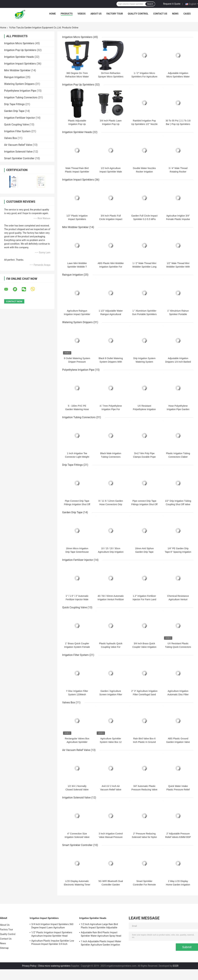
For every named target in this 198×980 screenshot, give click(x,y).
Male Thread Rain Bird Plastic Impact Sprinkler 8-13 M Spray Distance (77, 172)
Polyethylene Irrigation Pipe (20, 91)
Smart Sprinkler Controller (19, 158)
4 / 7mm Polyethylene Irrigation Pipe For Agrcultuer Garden (111, 409)
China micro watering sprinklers (54, 966)
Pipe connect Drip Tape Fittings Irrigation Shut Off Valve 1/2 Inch (144, 504)
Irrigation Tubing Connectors (21, 97)
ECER (176, 966)
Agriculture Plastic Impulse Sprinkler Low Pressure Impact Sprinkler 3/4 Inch (53, 942)
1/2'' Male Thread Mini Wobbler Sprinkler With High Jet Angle (178, 267)
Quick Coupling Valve (16, 125)
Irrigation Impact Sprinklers (20, 64)
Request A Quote (172, 4)
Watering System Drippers (19, 84)
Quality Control (138, 14)
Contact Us (160, 14)
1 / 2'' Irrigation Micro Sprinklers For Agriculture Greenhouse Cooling (144, 77)
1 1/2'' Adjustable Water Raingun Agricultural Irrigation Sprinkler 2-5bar (111, 314)
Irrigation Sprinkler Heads (19, 57)
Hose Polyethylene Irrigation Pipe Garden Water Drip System (178, 409)
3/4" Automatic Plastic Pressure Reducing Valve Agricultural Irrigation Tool (144, 790)
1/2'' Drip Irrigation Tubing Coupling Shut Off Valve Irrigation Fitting (178, 504)
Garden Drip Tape (14, 111)
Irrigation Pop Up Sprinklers (20, 50)
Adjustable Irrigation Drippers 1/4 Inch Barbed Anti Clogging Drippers (178, 362)
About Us (96, 14)
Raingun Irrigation (15, 77)
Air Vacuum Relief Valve (18, 145)
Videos (82, 14)
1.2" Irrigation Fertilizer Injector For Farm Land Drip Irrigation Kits (144, 599)
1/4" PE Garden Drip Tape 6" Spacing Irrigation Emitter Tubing (178, 552)
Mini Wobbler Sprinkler (17, 70)
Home (52, 14)
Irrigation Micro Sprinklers (19, 43)
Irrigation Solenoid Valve (18, 152)
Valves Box (11, 138)
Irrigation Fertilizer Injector (20, 118)
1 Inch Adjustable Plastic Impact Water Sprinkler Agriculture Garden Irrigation (101, 943)
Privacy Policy (29, 966)
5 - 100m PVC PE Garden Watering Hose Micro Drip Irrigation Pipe (77, 409)
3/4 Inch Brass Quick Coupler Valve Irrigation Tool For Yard (144, 647)
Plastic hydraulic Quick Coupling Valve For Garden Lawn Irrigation (111, 647)
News (175, 14)
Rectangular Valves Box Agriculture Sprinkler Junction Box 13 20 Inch (77, 742)
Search (150, 4)
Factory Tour (115, 14)
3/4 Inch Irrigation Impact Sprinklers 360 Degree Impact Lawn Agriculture (52, 926)
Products (67, 14)
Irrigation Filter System (17, 131)
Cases (187, 14)
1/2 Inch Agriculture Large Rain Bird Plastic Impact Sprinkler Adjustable (99, 926)
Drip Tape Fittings (14, 104)
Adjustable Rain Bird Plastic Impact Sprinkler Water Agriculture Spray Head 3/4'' (101, 935)
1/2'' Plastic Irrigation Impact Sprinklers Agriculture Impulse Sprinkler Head (52, 934)
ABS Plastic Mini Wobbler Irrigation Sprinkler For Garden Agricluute (111, 267)
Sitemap (4, 948)
